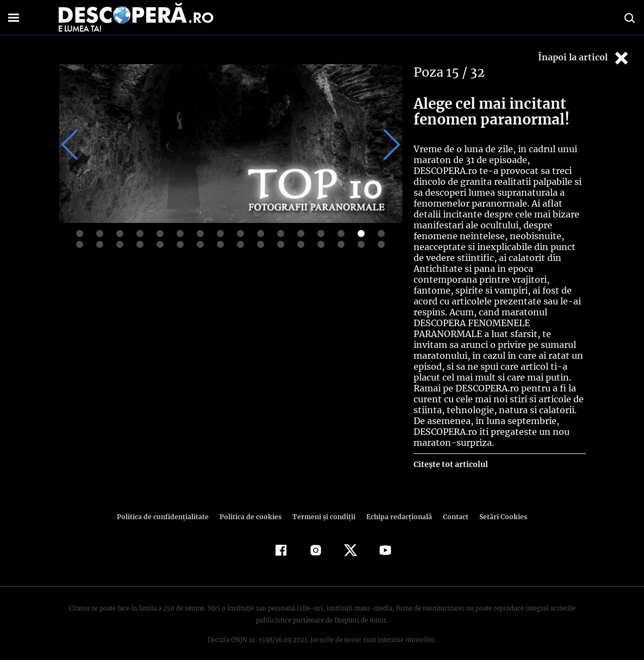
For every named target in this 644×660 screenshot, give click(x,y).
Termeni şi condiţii (323, 506)
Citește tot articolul (450, 453)
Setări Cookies (498, 506)
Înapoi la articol (584, 58)
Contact (452, 506)
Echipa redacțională (396, 506)
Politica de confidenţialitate (168, 506)
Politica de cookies (252, 506)
